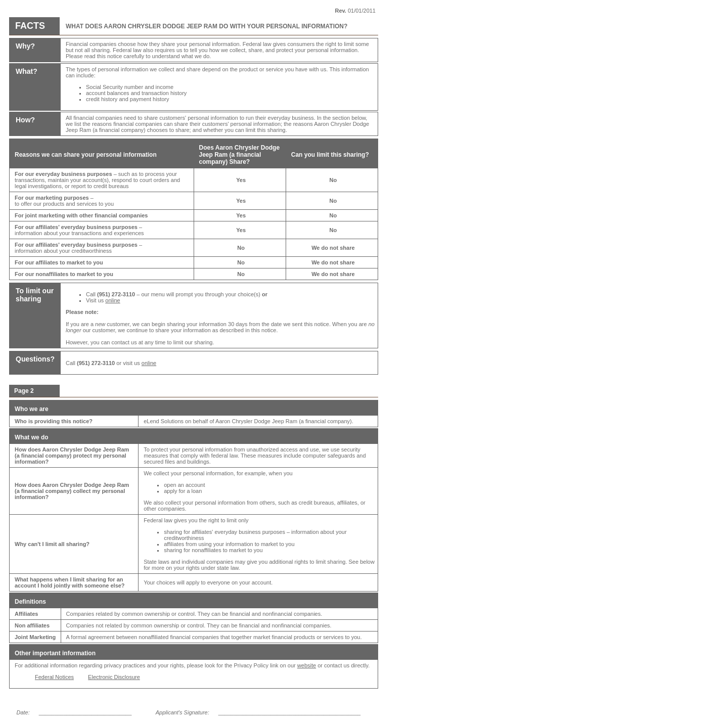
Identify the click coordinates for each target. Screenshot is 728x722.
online (112, 300)
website (307, 665)
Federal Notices (54, 677)
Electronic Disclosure (114, 677)
